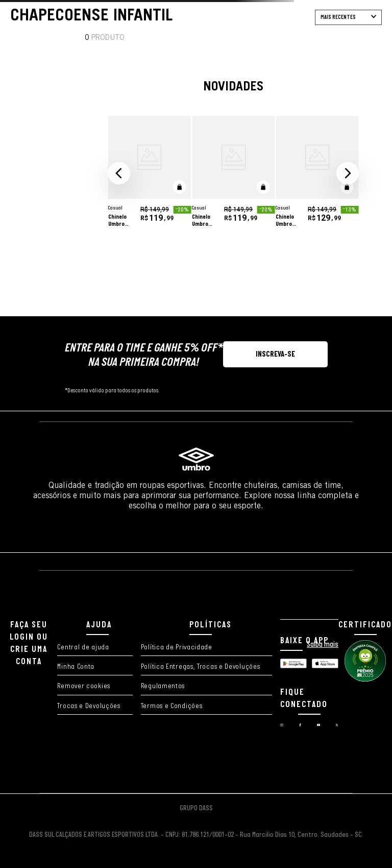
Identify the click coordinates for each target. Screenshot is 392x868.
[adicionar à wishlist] (177, 134)
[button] (119, 173)
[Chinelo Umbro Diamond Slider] (150, 173)
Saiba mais (323, 645)
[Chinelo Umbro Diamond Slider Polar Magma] (317, 173)
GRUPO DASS (196, 808)
